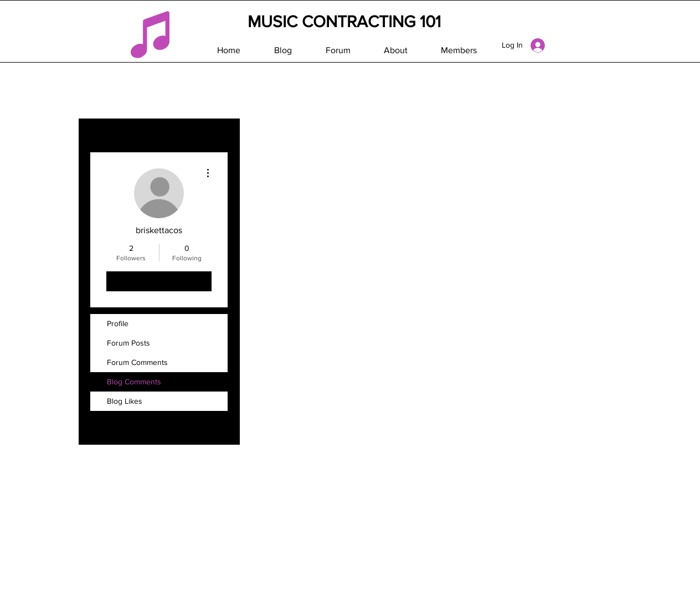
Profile (118, 323)
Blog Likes (125, 401)
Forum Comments (137, 362)
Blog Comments (134, 382)
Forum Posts (128, 343)
